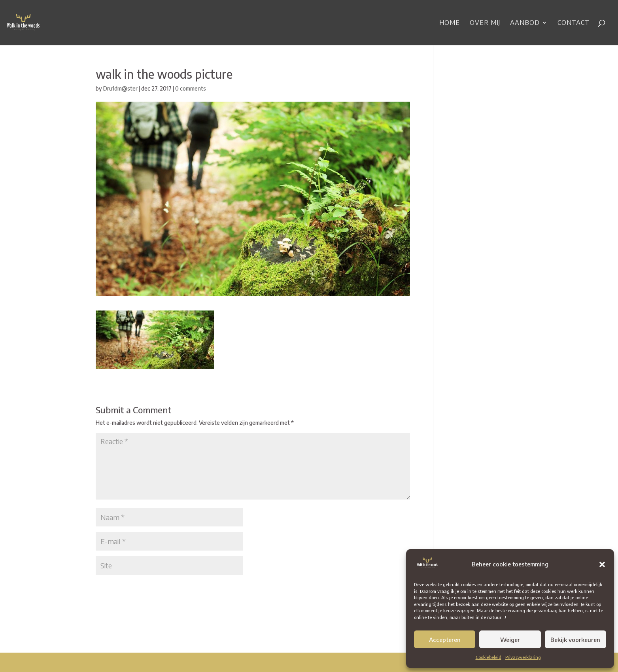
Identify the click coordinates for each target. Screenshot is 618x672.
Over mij (485, 23)
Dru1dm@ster (120, 88)
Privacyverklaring (523, 657)
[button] (602, 564)
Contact (574, 23)
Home (450, 23)
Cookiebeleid (489, 657)
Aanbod (525, 23)
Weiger (510, 640)
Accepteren (445, 640)
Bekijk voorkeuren (575, 640)
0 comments (191, 88)
